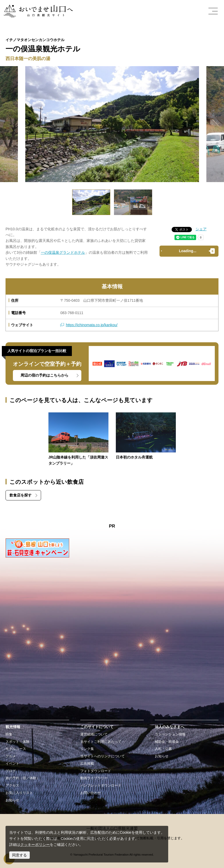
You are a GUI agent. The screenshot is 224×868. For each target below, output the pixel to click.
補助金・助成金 (167, 742)
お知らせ (12, 800)
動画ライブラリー (94, 778)
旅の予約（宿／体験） (23, 778)
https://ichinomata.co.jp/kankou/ (92, 325)
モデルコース (16, 749)
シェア (201, 229)
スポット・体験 (18, 742)
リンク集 (87, 749)
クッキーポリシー (35, 845)
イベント (12, 764)
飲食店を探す (21, 495)
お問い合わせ (91, 793)
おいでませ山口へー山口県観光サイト (35, 8)
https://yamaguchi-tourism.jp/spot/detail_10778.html (146, 436)
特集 (9, 734)
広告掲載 (87, 764)
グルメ (11, 756)
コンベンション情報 (170, 734)
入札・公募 (163, 749)
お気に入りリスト (19, 793)
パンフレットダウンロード (101, 786)
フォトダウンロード (96, 771)
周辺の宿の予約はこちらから (44, 375)
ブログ (11, 771)
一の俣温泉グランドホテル (63, 252)
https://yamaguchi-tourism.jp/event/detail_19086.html (78, 439)
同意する (19, 855)
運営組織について (94, 734)
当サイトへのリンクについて (103, 756)
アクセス (12, 786)
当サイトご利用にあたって (101, 742)
